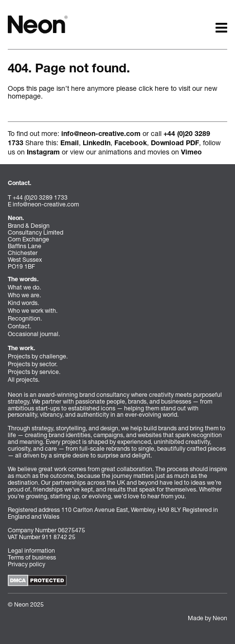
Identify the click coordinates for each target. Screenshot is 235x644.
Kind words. (23, 303)
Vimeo (191, 153)
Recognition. (25, 318)
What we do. (24, 287)
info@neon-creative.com (101, 135)
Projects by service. (34, 372)
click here (154, 88)
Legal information (31, 551)
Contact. (19, 326)
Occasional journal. (34, 334)
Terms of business (32, 557)
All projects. (24, 380)
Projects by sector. (33, 364)
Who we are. (24, 295)
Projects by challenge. (38, 356)
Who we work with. (33, 311)
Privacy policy (27, 564)
